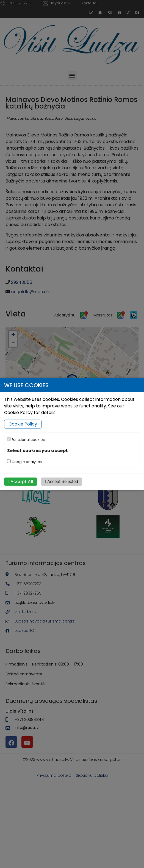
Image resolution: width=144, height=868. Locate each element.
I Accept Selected (62, 481)
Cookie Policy (23, 424)
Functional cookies (26, 440)
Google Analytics (24, 462)
